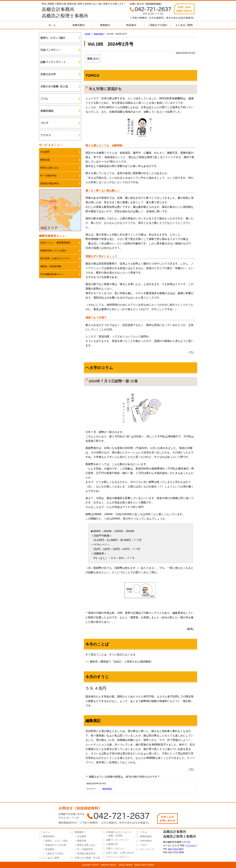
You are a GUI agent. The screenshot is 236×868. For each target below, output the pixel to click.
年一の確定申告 (48, 176)
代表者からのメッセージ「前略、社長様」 (119, 834)
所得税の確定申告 (50, 183)
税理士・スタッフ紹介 (60, 38)
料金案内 (131, 25)
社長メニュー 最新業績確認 (55, 243)
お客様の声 (112, 844)
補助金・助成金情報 (51, 266)
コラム (60, 99)
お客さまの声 (60, 74)
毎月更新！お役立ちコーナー (55, 258)
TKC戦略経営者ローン (52, 274)
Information (146, 841)
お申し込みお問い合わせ (184, 9)
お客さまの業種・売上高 (60, 86)
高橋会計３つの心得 (56, 845)
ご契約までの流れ (158, 25)
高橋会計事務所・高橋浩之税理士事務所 (72, 13)
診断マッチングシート (60, 62)
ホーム (52, 25)
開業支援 (45, 160)
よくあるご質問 (184, 25)
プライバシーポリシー (118, 857)
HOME (88, 34)
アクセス (60, 135)
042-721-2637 (118, 815)
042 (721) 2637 (176, 849)
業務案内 (105, 25)
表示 (96, 59)
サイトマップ (147, 849)
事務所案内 (79, 25)
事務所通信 (99, 34)
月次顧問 (45, 152)
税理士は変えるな (50, 168)
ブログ (60, 123)
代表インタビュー (60, 50)
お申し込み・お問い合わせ (120, 853)
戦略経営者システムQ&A (53, 250)
